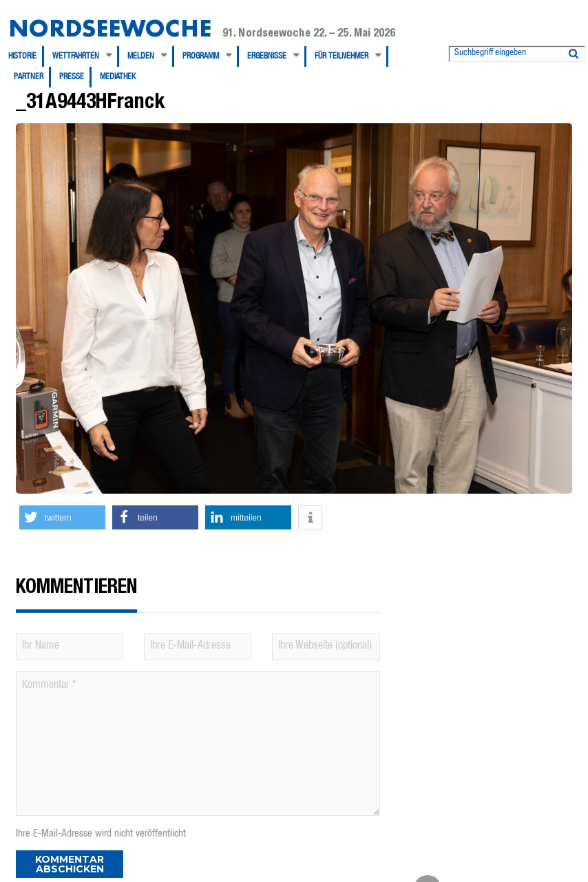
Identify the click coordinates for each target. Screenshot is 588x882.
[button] (62, 517)
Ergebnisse (267, 56)
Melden (141, 56)
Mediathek (118, 77)
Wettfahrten (76, 56)
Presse (72, 77)
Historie (22, 56)
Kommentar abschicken (70, 864)
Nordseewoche (110, 28)
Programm (201, 56)
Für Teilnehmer (342, 56)
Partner (29, 77)
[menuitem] (26, 56)
